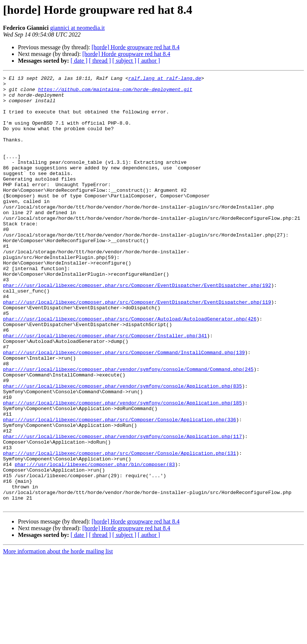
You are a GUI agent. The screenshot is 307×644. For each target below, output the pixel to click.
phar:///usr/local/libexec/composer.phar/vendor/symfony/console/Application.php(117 (123, 509)
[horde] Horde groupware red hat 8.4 (135, 47)
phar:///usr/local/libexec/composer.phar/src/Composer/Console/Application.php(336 (120, 489)
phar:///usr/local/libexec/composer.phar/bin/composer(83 (95, 543)
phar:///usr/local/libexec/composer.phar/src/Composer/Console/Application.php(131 (120, 529)
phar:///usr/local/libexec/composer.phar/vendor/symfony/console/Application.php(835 (123, 448)
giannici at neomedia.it (77, 28)
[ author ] (149, 61)
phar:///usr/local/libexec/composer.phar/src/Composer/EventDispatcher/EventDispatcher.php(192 (137, 328)
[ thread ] (100, 61)
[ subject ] (124, 61)
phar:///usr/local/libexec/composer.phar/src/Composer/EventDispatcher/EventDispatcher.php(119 (137, 348)
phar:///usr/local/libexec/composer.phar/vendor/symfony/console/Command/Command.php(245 (128, 428)
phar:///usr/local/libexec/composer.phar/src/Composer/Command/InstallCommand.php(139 (124, 408)
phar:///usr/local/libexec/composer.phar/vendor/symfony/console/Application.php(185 (123, 469)
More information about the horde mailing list (58, 637)
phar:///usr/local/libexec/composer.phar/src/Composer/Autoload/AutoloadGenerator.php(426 (130, 368)
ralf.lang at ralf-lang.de (165, 79)
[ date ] (79, 61)
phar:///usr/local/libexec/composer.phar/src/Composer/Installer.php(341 (105, 388)
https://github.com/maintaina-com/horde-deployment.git (115, 93)
